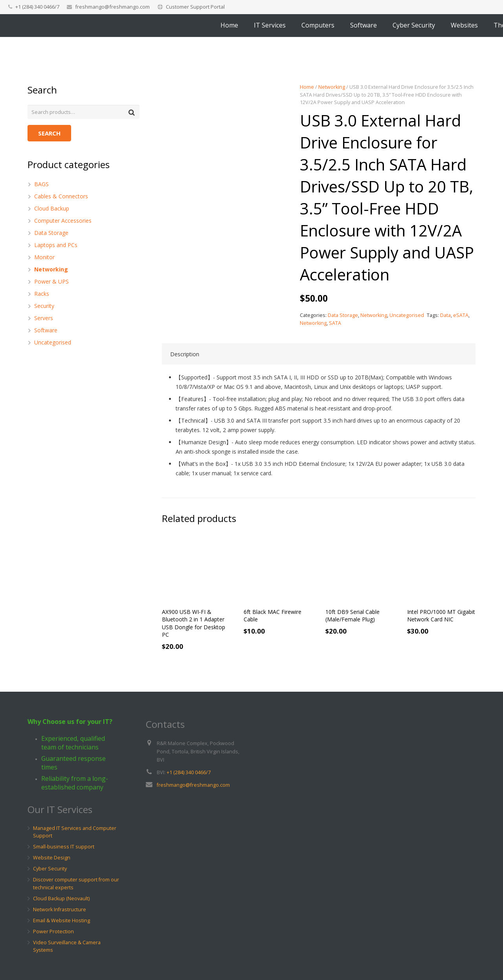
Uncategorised (407, 315)
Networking (332, 87)
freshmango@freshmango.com (112, 7)
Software (46, 331)
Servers (44, 319)
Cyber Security (50, 869)
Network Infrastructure (60, 909)
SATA (335, 323)
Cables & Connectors (61, 197)
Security (44, 307)
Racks (42, 294)
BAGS (41, 185)
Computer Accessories (63, 221)
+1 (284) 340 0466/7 (189, 772)
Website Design (52, 858)
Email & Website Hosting (61, 920)
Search (49, 134)
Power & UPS (51, 282)
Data (445, 315)
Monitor (44, 258)
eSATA (461, 315)
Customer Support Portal (195, 7)
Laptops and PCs (56, 246)
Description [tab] (185, 355)
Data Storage (343, 315)
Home (307, 87)
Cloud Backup (52, 209)
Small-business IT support (64, 847)
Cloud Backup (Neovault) (61, 898)
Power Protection (53, 931)
